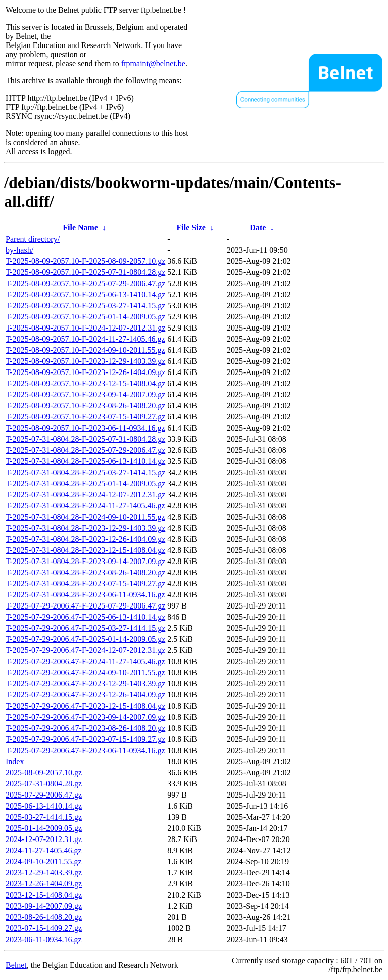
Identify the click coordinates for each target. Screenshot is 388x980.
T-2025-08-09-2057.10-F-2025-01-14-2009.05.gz (85, 317)
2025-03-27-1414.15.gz (44, 817)
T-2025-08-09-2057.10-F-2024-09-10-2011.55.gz (85, 350)
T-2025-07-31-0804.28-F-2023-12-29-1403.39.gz (85, 528)
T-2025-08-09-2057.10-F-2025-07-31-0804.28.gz (85, 272)
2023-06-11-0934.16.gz (44, 939)
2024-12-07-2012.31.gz (44, 839)
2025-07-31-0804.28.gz (44, 784)
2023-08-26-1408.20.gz (44, 917)
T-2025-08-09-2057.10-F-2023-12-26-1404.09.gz (85, 372)
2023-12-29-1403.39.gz (44, 873)
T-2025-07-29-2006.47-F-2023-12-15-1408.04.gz (85, 706)
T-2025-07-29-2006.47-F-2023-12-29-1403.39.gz (85, 684)
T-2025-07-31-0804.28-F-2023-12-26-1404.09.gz (85, 539)
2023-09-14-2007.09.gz (44, 906)
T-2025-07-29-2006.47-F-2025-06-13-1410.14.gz (85, 617)
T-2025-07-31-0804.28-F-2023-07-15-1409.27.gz (85, 584)
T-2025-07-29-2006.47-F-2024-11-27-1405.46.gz (85, 661)
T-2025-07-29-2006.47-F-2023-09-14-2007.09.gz (85, 717)
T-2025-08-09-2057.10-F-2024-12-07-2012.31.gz (85, 328)
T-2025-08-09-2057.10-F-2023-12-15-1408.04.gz (85, 383)
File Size (191, 228)
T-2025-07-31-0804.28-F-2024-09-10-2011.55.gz (85, 517)
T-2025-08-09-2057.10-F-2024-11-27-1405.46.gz (85, 339)
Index (15, 761)
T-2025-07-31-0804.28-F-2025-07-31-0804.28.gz (85, 439)
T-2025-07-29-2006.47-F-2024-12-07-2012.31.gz (85, 650)
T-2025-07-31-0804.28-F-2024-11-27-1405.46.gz (85, 506)
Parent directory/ (33, 239)
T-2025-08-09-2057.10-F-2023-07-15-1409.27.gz (85, 417)
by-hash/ (19, 250)
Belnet (16, 965)
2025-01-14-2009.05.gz (44, 828)
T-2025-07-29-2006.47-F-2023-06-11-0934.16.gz (85, 750)
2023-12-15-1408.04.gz (44, 895)
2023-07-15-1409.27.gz (44, 928)
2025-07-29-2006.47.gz (44, 795)
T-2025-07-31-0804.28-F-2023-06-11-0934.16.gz (85, 595)
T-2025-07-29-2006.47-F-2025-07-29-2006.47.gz (85, 606)
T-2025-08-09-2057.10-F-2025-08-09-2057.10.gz (85, 261)
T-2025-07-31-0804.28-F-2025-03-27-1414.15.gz (85, 472)
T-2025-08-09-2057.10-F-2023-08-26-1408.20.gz (85, 406)
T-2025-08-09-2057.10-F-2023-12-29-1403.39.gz (85, 361)
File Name (80, 228)
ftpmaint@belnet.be (153, 63)
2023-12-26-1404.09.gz (44, 884)
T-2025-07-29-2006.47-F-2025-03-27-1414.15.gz (85, 628)
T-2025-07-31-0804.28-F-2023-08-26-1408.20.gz (85, 572)
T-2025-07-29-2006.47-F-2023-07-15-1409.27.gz (85, 739)
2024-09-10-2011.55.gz (44, 861)
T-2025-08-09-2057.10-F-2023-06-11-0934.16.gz (85, 428)
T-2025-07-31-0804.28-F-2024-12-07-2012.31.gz (85, 495)
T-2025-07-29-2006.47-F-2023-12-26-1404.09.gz (85, 695)
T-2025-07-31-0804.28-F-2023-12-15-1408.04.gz (85, 550)
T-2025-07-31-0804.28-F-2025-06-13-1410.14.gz (85, 461)
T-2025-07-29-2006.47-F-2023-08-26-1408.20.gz (85, 728)
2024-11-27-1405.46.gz (44, 850)
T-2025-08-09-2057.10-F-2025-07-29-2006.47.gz (85, 283)
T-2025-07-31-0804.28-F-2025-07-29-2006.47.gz (85, 450)
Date (258, 228)
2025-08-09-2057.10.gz (44, 773)
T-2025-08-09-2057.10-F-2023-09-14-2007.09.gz (85, 394)
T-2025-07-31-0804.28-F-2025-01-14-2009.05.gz (85, 483)
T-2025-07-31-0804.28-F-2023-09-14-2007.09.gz (85, 561)
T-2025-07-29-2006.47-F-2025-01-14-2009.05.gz (85, 639)
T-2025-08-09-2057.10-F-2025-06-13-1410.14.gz (85, 294)
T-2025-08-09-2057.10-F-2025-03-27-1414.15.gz (85, 306)
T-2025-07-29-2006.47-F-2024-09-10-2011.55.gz (85, 672)
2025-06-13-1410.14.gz (44, 806)
